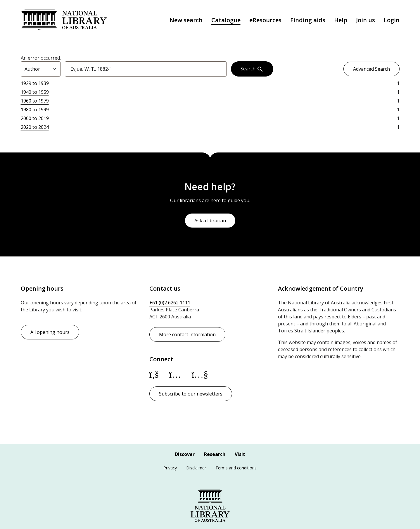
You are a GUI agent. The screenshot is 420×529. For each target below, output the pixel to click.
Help (341, 20)
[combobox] (146, 69)
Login (392, 20)
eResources (265, 20)
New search (186, 20)
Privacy (170, 468)
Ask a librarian (210, 221)
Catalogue (226, 20)
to (35, 83)
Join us (365, 20)
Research (215, 454)
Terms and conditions (236, 468)
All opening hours (50, 332)
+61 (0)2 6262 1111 (170, 303)
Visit (240, 454)
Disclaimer (196, 468)
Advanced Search (371, 69)
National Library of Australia (64, 20)
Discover (185, 454)
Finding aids (308, 20)
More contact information (187, 334)
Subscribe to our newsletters (191, 394)
